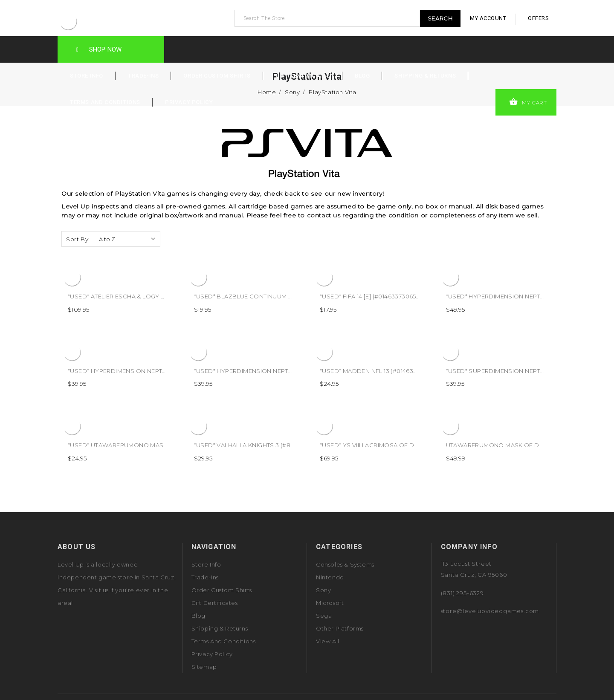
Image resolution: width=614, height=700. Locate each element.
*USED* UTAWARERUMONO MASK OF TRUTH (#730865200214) (158, 445)
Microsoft (330, 603)
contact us (324, 215)
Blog (362, 76)
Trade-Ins (143, 76)
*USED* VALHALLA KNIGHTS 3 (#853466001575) (262, 445)
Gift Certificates (303, 76)
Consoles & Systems (345, 564)
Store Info (87, 76)
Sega (324, 616)
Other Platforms (340, 628)
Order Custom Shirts (217, 76)
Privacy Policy (189, 102)
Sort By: (78, 239)
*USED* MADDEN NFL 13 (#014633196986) (379, 371)
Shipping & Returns (425, 76)
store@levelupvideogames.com (490, 611)
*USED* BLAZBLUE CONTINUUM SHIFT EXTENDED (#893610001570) (291, 296)
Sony (323, 590)
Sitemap (204, 667)
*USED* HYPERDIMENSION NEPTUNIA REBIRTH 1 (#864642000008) (164, 371)
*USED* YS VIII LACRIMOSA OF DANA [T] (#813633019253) (402, 445)
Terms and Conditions (105, 102)
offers (538, 18)
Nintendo (330, 577)
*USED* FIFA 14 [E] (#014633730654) (371, 296)
